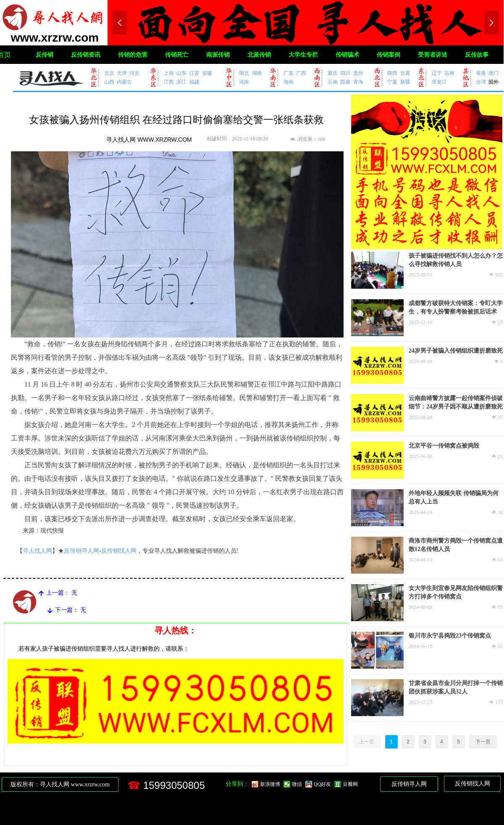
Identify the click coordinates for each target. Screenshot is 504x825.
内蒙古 (124, 82)
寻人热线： (176, 630)
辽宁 (437, 73)
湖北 (244, 73)
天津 (122, 73)
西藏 (345, 82)
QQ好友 (322, 784)
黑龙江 (439, 82)
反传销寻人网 (81, 551)
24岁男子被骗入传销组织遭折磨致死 (456, 351)
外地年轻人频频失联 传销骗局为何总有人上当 (454, 497)
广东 (289, 73)
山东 (181, 73)
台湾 (481, 82)
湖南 (257, 73)
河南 (244, 82)
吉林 (449, 73)
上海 (169, 73)
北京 (109, 73)
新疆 (405, 82)
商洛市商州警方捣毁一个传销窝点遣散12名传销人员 (456, 545)
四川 (345, 73)
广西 (301, 73)
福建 (194, 82)
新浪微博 (270, 784)
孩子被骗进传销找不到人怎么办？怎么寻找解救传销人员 (456, 260)
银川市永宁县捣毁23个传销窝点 (450, 636)
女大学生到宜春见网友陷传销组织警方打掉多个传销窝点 (456, 592)
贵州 (358, 73)
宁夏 (392, 82)
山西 (109, 82)
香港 (481, 73)
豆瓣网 (350, 784)
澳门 (493, 73)
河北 (134, 73)
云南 (333, 82)
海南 (289, 82)
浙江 (181, 82)
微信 (297, 784)
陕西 (392, 73)
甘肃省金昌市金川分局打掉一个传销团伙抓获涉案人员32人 (456, 687)
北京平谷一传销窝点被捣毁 (444, 446)
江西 (169, 82)
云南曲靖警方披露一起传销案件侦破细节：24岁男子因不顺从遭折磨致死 (456, 402)
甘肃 (405, 73)
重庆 (333, 73)
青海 (358, 82)
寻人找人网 (37, 551)
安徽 (207, 73)
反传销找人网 (119, 551)
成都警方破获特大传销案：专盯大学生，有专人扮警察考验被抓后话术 (456, 307)
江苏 (194, 73)
